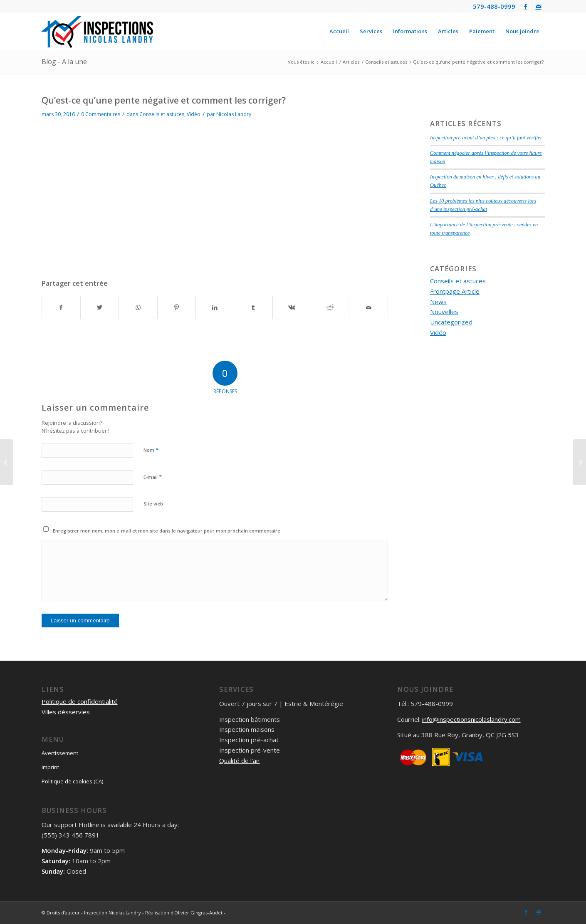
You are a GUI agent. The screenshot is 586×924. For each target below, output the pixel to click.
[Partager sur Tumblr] (253, 308)
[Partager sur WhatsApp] (138, 308)
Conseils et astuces (162, 114)
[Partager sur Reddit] (330, 308)
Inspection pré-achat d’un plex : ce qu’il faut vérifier (486, 138)
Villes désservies (66, 712)
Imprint (50, 767)
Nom (151, 450)
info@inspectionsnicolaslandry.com (471, 719)
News (438, 302)
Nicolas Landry (234, 114)
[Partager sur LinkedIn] (215, 308)
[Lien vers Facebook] (526, 6)
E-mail (153, 477)
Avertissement (60, 753)
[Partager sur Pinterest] (177, 308)
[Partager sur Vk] (292, 308)
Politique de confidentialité (80, 701)
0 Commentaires (101, 114)
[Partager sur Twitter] (100, 308)
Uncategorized (451, 322)
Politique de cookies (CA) (72, 781)
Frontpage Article (455, 291)
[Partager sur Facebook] (61, 308)
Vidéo (194, 114)
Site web (153, 504)
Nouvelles (444, 312)
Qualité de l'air (240, 761)
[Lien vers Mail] (539, 6)
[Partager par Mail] (368, 308)
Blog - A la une (64, 62)
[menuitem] (339, 31)
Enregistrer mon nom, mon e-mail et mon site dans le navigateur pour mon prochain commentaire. (167, 531)
